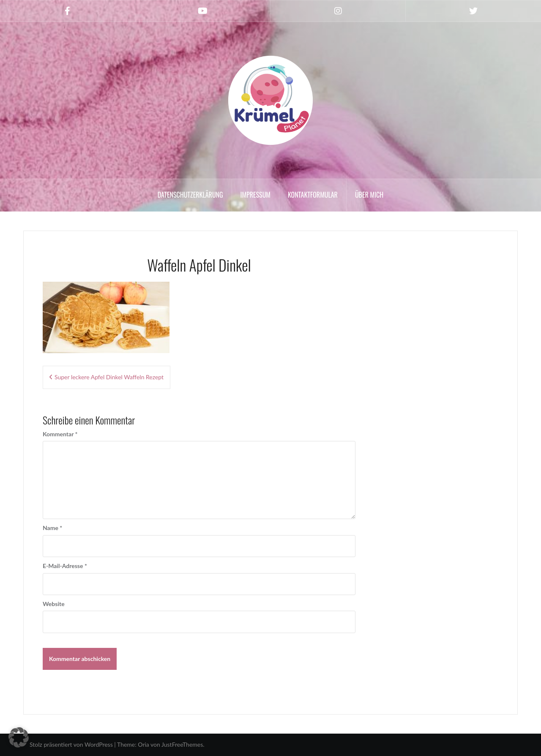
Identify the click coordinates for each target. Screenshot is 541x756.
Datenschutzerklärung (190, 195)
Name (52, 528)
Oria (143, 744)
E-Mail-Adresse (65, 566)
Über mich (369, 195)
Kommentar (60, 434)
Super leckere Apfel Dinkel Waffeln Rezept (109, 377)
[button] (19, 737)
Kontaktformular (313, 195)
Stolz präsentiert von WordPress (71, 744)
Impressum (255, 195)
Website (54, 604)
